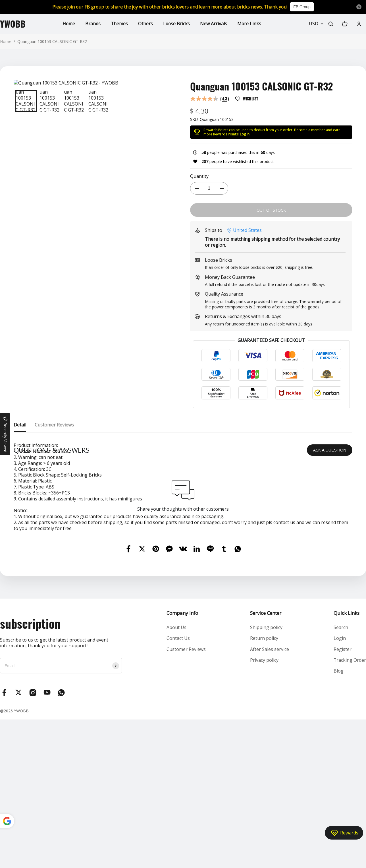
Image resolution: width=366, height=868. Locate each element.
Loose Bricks (177, 24)
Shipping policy (266, 736)
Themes (119, 24)
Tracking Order (350, 769)
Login (339, 747)
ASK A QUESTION (330, 559)
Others (145, 24)
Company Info (182, 722)
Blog (338, 780)
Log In (245, 134)
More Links (250, 24)
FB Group (304, 7)
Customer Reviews (186, 758)
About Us (176, 736)
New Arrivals (214, 24)
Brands (93, 24)
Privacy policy (264, 769)
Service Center (266, 722)
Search (341, 736)
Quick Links (346, 722)
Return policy (264, 747)
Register (342, 758)
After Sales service (270, 758)
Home (68, 24)
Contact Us (178, 747)
